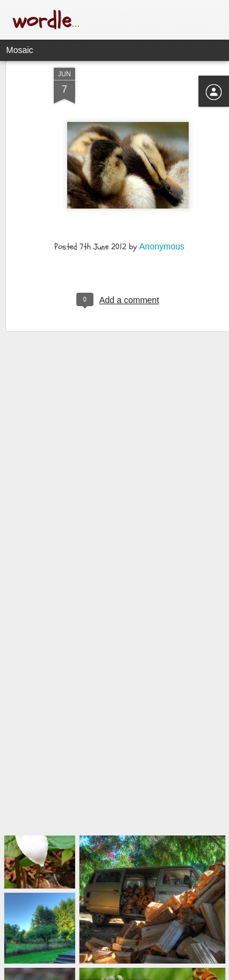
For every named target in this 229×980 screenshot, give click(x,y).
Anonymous (162, 221)
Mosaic (20, 50)
